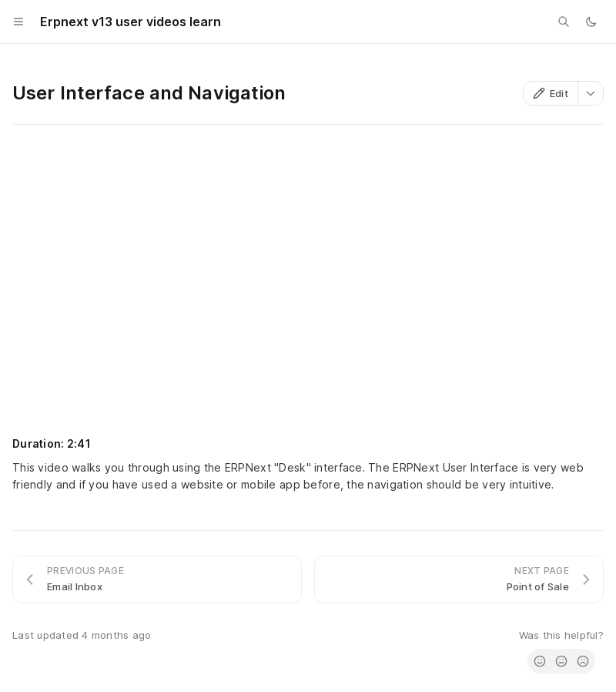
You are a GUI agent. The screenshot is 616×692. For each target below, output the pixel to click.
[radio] (540, 661)
